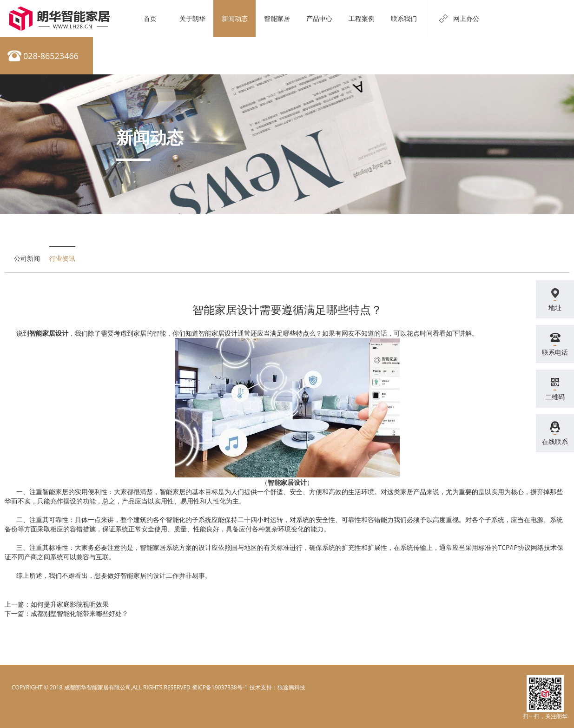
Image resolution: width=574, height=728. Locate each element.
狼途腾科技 (291, 687)
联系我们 (404, 18)
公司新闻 (27, 258)
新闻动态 (235, 18)
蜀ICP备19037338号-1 (220, 687)
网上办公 (466, 18)
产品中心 (319, 18)
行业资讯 (62, 258)
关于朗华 (192, 18)
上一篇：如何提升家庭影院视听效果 (57, 604)
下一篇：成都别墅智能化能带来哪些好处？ (66, 613)
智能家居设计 (49, 333)
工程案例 (362, 18)
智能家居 (277, 18)
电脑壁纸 (260, 687)
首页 (150, 18)
